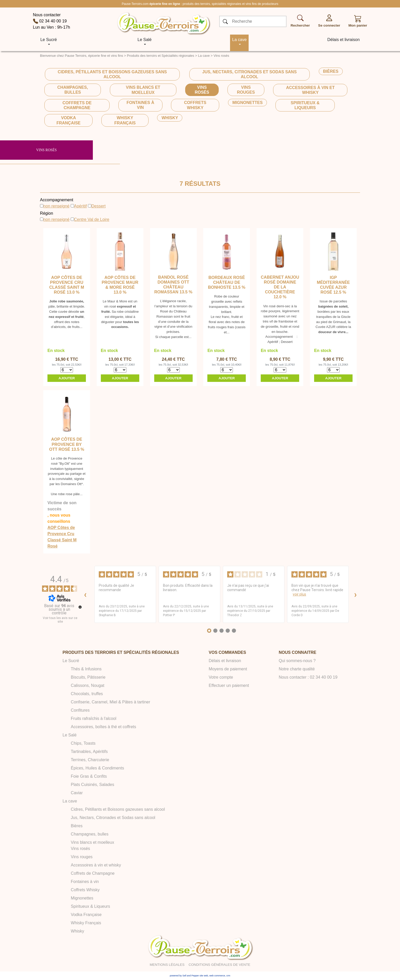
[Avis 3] (222, 631)
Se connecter (329, 25)
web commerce (217, 976)
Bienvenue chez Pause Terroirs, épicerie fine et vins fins (81, 56)
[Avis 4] (228, 631)
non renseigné (56, 206)
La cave (204, 56)
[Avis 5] (234, 631)
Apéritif (80, 206)
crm (228, 976)
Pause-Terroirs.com (135, 4)
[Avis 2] (215, 631)
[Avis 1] (209, 631)
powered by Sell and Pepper (184, 976)
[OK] (225, 22)
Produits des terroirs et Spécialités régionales (161, 56)
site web (204, 976)
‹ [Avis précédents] (85, 594)
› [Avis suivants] (356, 594)
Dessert (98, 206)
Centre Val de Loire (92, 219)
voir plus (299, 594)
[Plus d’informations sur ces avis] (80, 607)
